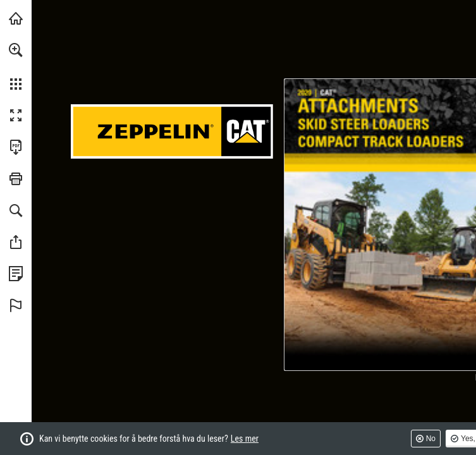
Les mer (245, 439)
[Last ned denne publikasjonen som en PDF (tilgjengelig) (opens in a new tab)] (16, 147)
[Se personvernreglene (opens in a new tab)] (16, 274)
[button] (16, 50)
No (431, 439)
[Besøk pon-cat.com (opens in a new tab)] (16, 18)
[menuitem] (16, 66)
